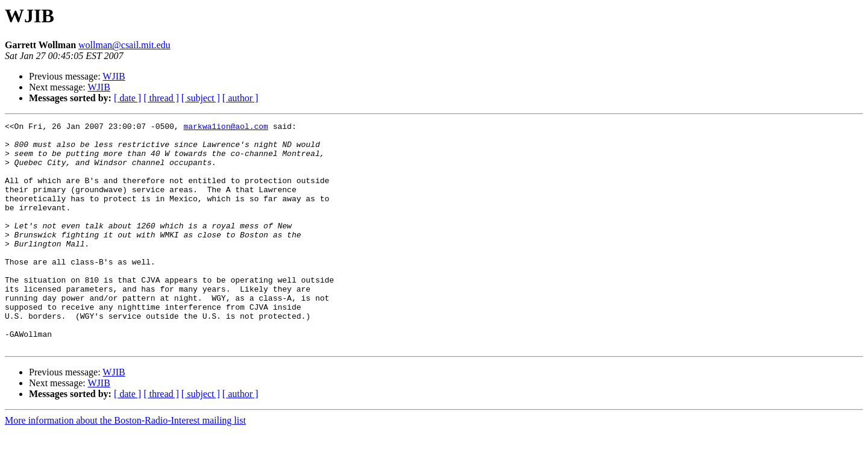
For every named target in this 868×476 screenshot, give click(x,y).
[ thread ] (161, 98)
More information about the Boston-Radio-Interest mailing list (125, 465)
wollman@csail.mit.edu (124, 45)
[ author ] (241, 98)
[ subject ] (201, 98)
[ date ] (127, 98)
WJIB (114, 76)
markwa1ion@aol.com (225, 128)
